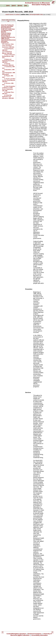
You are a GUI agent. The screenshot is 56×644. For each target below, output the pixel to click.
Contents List (5, 43)
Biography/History (6, 28)
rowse (20, 6)
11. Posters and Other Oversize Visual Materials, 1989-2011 (9, 80)
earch (14, 6)
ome (8, 6)
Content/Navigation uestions (17, 634)
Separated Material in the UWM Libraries (8, 38)
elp (26, 6)
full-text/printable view (36, 14)
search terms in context (13, 14)
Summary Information (7, 26)
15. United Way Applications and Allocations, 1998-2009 (8, 97)
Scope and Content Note (8, 29)
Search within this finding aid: (8, 21)
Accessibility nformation (39, 635)
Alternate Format (6, 35)
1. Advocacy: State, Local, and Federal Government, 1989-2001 (8, 46)
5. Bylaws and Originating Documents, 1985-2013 (8, 61)
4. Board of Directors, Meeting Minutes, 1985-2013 (9, 56)
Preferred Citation (6, 33)
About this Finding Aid (7, 25)
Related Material (6, 36)
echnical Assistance (35, 634)
